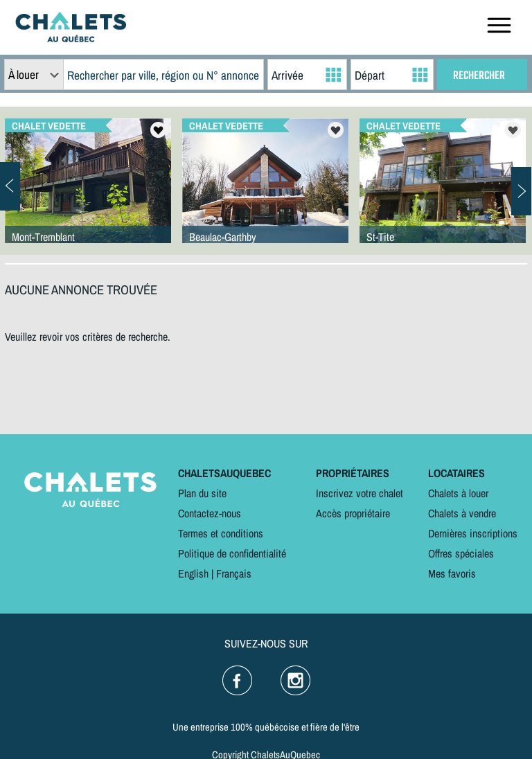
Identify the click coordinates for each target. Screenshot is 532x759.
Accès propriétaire (353, 513)
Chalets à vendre (462, 513)
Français (234, 573)
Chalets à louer (458, 493)
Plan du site (202, 493)
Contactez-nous (210, 513)
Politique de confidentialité (232, 553)
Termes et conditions (221, 533)
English (193, 573)
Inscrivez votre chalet (360, 493)
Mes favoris (452, 573)
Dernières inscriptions (473, 533)
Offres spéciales (461, 553)
